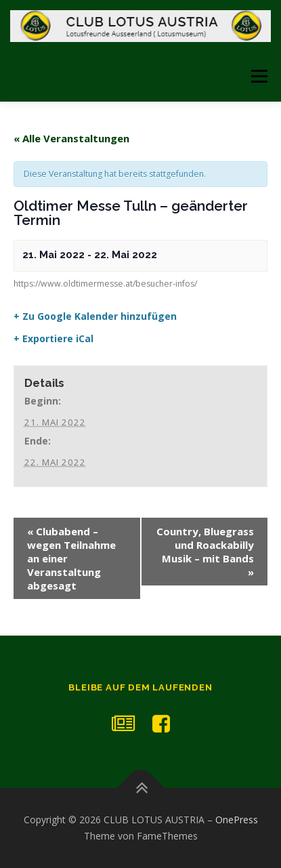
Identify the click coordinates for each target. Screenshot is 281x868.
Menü (258, 76)
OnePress (237, 820)
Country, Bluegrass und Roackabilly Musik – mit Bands (205, 552)
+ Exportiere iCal (53, 339)
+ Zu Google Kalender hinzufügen (95, 316)
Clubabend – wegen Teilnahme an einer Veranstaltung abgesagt (71, 558)
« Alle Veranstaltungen (71, 138)
